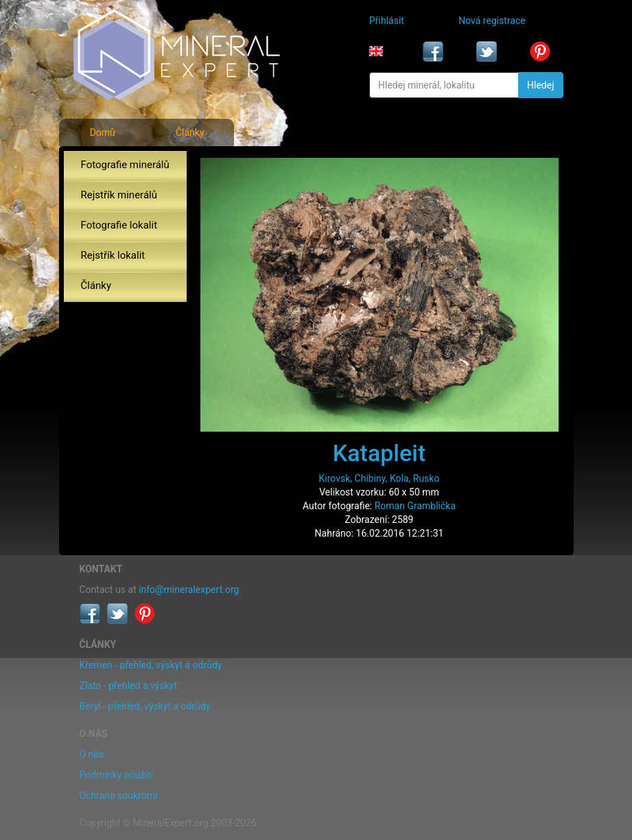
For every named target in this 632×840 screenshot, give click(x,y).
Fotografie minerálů (125, 165)
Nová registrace (492, 21)
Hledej (540, 85)
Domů (103, 132)
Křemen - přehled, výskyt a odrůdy (151, 665)
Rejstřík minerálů (119, 195)
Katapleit (379, 453)
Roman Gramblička (415, 506)
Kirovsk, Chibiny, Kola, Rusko (379, 478)
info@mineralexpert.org (189, 590)
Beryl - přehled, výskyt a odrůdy (145, 706)
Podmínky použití (116, 775)
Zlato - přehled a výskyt (128, 686)
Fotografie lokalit (119, 225)
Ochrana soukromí (119, 795)
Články (190, 132)
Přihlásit (387, 21)
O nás (92, 754)
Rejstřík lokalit (113, 255)
